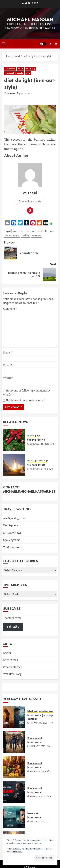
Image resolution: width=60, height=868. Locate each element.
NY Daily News (12, 533)
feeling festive (36, 440)
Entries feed (11, 660)
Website (8, 378)
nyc (38, 436)
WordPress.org (12, 674)
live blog (30, 69)
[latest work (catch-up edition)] (14, 717)
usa (28, 73)
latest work (33, 711)
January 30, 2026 (39, 723)
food (21, 69)
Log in (7, 653)
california (10, 69)
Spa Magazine (12, 540)
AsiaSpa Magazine (14, 518)
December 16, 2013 (40, 444)
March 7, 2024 (37, 822)
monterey (36, 236)
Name (8, 353)
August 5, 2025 (38, 797)
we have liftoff (36, 465)
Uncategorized (46, 711)
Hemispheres (11, 525)
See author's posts (30, 201)
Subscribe (56, 44)
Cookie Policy (17, 852)
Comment (10, 309)
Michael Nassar (30, 19)
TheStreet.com (12, 547)
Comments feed (13, 667)
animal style (18, 231)
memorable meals (14, 73)
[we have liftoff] (14, 465)
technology (42, 461)
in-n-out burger (12, 236)
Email (8, 365)
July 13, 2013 (25, 94)
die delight (42, 231)
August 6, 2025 (38, 772)
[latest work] (14, 742)
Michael (11, 94)
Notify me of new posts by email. (26, 400)
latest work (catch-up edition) (40, 717)
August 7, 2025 (38, 746)
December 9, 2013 (39, 469)
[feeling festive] (14, 440)
